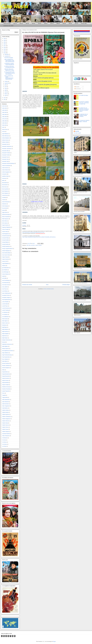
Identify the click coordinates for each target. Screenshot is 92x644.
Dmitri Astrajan (5, 206)
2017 (5, 46)
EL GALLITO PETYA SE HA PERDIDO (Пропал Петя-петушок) (10, 73)
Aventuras (4, 178)
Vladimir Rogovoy (6, 431)
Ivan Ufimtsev (5, 291)
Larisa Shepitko (5, 302)
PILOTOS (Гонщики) (9, 58)
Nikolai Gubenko (6, 349)
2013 (5, 53)
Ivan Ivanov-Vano (6, 285)
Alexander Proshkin (6, 153)
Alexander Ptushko (6, 155)
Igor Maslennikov (6, 268)
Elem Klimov (5, 221)
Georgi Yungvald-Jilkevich (7, 249)
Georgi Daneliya (5, 244)
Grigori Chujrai (5, 257)
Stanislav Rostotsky (6, 389)
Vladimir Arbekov (38, 245)
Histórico (4, 266)
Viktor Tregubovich (6, 406)
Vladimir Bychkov (6, 414)
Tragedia (4, 395)
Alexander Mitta (5, 151)
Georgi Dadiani (5, 242)
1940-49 (33, 23)
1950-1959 (4, 115)
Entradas (77, 87)
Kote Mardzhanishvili (6, 300)
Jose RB (77, 131)
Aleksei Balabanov (6, 138)
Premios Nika (84, 23)
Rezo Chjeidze (5, 359)
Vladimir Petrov (5, 427)
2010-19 (76, 23)
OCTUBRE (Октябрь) (84, 95)
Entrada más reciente (27, 285)
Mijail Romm (5, 336)
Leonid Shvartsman (6, 308)
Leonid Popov (5, 306)
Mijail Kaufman (5, 331)
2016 (5, 47)
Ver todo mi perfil (77, 133)
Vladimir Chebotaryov (7, 417)
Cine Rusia (15, 6)
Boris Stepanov (5, 193)
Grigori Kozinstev (6, 259)
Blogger (54, 641)
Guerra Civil (5, 261)
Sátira (3, 370)
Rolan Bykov (5, 361)
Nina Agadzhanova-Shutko (8, 351)
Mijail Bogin (5, 327)
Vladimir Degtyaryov (6, 419)
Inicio (47, 285)
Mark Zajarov (5, 321)
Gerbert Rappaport (6, 251)
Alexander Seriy (5, 159)
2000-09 (70, 23)
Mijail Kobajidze (5, 334)
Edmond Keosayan (6, 214)
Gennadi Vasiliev (6, 240)
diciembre (7, 54)
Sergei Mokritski (5, 383)
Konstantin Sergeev (6, 297)
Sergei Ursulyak (5, 385)
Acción (4, 132)
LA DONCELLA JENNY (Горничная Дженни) (9, 64)
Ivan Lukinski (5, 287)
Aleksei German (5, 140)
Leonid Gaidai (5, 304)
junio (6, 87)
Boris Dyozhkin (5, 189)
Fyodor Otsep (5, 232)
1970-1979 (4, 119)
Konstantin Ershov (6, 295)
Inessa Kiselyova (6, 274)
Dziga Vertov (5, 212)
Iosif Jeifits (4, 278)
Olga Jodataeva (5, 353)
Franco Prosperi (5, 229)
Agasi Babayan (5, 134)
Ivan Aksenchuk (5, 283)
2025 (5, 40)
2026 (5, 39)
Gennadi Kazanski (6, 236)
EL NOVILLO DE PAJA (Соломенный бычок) (9, 67)
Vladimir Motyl (5, 423)
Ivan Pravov (5, 289)
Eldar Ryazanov (5, 219)
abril (6, 90)
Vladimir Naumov (6, 425)
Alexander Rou (5, 157)
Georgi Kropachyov (6, 246)
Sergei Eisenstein (6, 376)
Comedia (4, 197)
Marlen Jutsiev (5, 323)
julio (6, 85)
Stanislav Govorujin (6, 387)
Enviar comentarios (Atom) (49, 289)
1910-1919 (4, 106)
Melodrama (4, 325)
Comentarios (78, 89)
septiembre (7, 83)
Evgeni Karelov (5, 225)
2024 (5, 42)
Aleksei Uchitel (5, 142)
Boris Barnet (5, 183)
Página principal (7, 23)
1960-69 (46, 23)
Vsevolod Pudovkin (6, 434)
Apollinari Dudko (6, 176)
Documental (5, 208)
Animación (33, 245)
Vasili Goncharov (6, 404)
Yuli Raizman (5, 438)
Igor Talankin (5, 270)
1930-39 (27, 23)
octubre (6, 81)
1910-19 (15, 23)
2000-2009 (4, 125)
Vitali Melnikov (5, 408)
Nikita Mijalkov (5, 346)
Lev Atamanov (5, 312)
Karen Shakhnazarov (6, 293)
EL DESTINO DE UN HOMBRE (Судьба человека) (83, 115)
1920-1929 (4, 108)
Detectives (4, 204)
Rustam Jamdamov (6, 366)
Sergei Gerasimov (6, 378)
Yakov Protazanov (6, 436)
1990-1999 (4, 123)
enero (6, 96)
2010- (3, 127)
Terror (3, 393)
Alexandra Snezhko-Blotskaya (8, 163)
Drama (4, 210)
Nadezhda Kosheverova (7, 344)
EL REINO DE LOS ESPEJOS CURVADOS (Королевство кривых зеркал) (84, 110)
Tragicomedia (5, 397)
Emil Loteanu (5, 223)
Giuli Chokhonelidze (6, 253)
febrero (6, 94)
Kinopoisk (24, 225)
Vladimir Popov (5, 429)
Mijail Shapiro (5, 338)
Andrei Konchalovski (6, 166)
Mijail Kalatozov (5, 329)
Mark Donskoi (5, 319)
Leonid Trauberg (6, 310)
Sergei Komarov (5, 380)
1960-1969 (4, 117)
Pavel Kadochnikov (6, 357)
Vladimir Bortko (5, 412)
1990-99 (64, 23)
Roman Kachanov (6, 363)
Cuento (4, 200)
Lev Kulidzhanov (6, 317)
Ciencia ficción (5, 195)
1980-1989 (28, 245)
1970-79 (52, 23)
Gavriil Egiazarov (6, 234)
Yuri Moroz (4, 442)
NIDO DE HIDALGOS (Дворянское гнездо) (9, 70)
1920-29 (21, 23)
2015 (5, 49)
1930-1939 (4, 110)
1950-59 (40, 23)
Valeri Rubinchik (5, 402)
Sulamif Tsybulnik (6, 391)
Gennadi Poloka (5, 238)
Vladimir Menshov (6, 421)
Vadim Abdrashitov (6, 400)
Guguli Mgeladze (6, 263)
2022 (5, 44)
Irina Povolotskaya (6, 280)
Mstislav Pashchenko (7, 340)
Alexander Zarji (5, 161)
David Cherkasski (6, 202)
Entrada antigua (66, 285)
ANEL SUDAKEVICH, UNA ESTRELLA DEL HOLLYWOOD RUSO (9, 61)
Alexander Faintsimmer (7, 146)
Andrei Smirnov (5, 168)
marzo (6, 92)
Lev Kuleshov (5, 314)
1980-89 (58, 23)
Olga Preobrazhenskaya (7, 355)
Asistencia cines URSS (8, 26)
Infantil (4, 276)
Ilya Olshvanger (5, 272)
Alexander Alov (5, 144)
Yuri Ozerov (5, 444)
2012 (5, 98)
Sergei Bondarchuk (6, 374)
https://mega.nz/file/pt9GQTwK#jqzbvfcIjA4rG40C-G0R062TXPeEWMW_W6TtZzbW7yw (39, 237)
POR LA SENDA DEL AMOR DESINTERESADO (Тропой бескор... (9, 78)
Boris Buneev (5, 185)
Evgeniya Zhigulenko (6, 227)
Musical (4, 342)
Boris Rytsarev (5, 191)
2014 (5, 51)
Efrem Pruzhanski (6, 217)
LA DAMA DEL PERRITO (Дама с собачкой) (84, 121)
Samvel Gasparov (6, 368)
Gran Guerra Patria (6, 255)
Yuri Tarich (4, 446)
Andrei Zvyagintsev (6, 172)
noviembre (7, 56)
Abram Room (5, 129)
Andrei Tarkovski (6, 170)
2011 (5, 100)
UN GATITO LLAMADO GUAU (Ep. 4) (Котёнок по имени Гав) (84, 103)
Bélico (3, 180)
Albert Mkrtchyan (6, 136)
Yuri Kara (4, 440)
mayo (6, 88)
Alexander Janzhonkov (7, 149)
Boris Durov (5, 187)
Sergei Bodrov (5, 372)
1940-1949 (4, 112)
